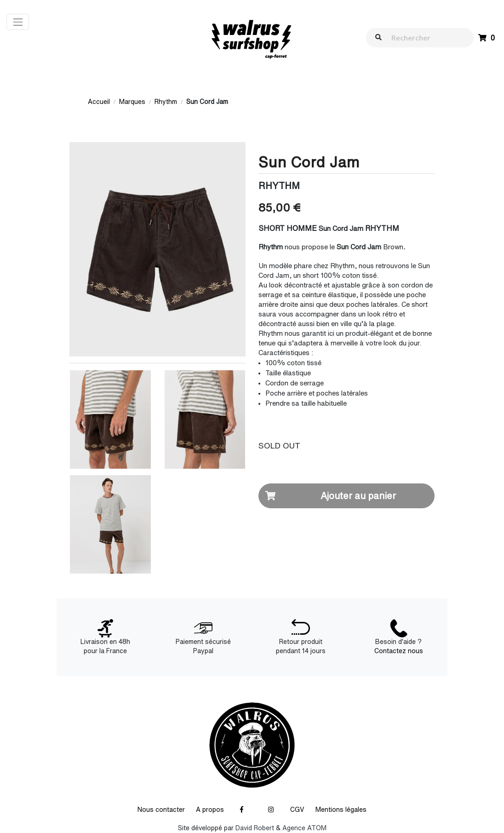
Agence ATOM (304, 828)
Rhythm (166, 102)
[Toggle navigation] (18, 22)
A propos (210, 810)
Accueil (99, 102)
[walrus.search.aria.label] (424, 37)
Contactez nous (399, 651)
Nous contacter (161, 810)
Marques (132, 102)
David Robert (255, 828)
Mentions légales (341, 810)
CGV (297, 810)
